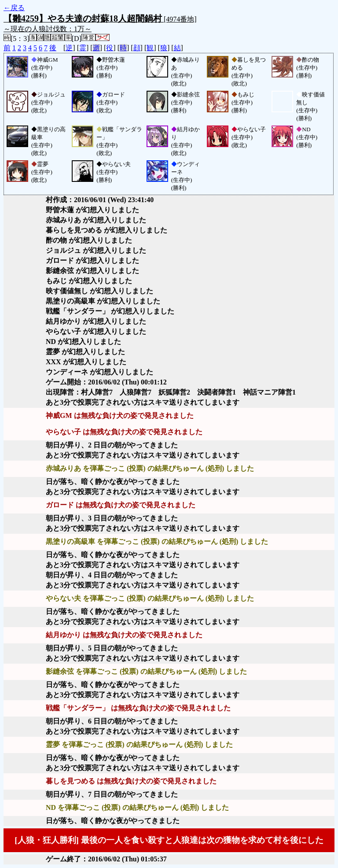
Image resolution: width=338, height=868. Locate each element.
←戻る (14, 8)
